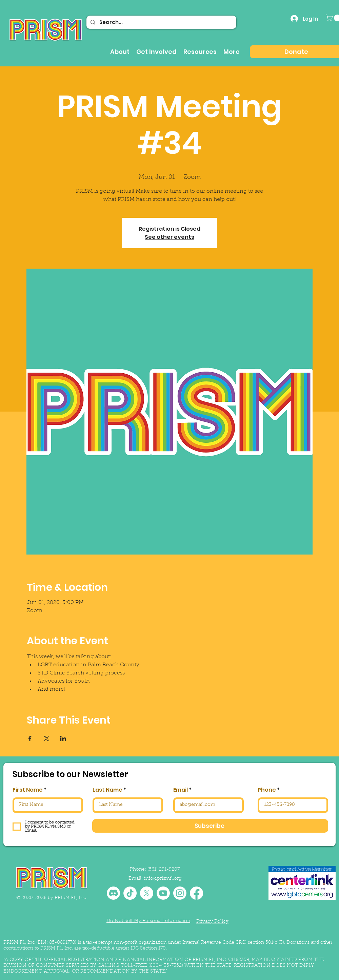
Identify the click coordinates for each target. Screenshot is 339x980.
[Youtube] (163, 893)
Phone (267, 790)
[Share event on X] (47, 738)
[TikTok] (130, 893)
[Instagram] (180, 893)
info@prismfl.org (163, 879)
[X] (147, 893)
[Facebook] (196, 893)
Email (181, 790)
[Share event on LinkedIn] (63, 738)
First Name (28, 790)
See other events (169, 237)
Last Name (107, 790)
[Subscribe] (210, 826)
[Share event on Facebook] (30, 738)
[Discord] (113, 893)
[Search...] (161, 22)
